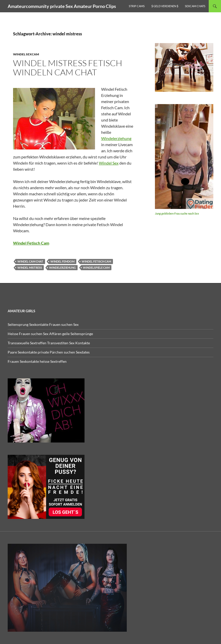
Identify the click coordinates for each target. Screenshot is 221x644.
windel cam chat (30, 261)
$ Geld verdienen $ (165, 6)
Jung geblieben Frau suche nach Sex (177, 213)
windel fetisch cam (96, 261)
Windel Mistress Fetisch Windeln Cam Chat (68, 68)
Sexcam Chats (195, 6)
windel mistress (30, 268)
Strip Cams (137, 6)
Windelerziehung (116, 138)
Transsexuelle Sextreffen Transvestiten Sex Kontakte (49, 343)
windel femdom (62, 261)
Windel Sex (109, 163)
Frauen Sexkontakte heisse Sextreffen (37, 361)
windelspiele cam (96, 268)
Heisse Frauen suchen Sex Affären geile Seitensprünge (50, 334)
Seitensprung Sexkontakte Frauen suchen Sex (43, 324)
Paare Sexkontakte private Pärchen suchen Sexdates (49, 352)
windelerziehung (62, 268)
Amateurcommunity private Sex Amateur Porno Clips (62, 6)
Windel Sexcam (26, 54)
